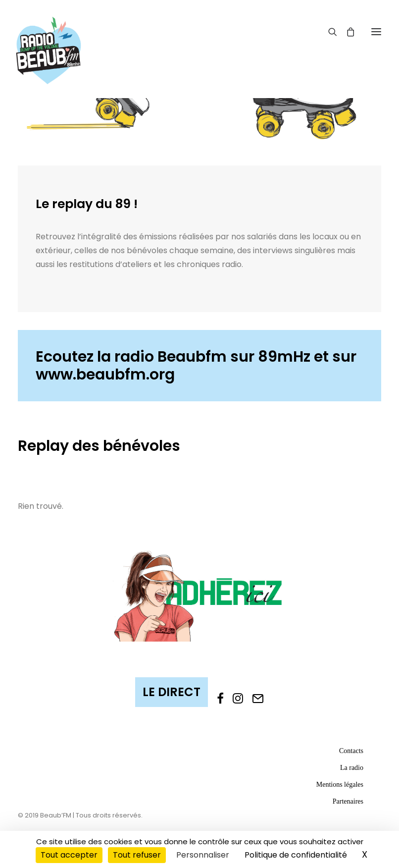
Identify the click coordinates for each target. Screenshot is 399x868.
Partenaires (348, 801)
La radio (352, 768)
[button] (376, 31)
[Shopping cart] (346, 32)
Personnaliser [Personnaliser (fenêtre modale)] (203, 855)
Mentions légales (340, 785)
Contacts (351, 751)
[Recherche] (328, 32)
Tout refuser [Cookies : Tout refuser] (137, 855)
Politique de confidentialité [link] (296, 855)
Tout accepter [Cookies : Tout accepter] (69, 855)
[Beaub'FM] (49, 38)
